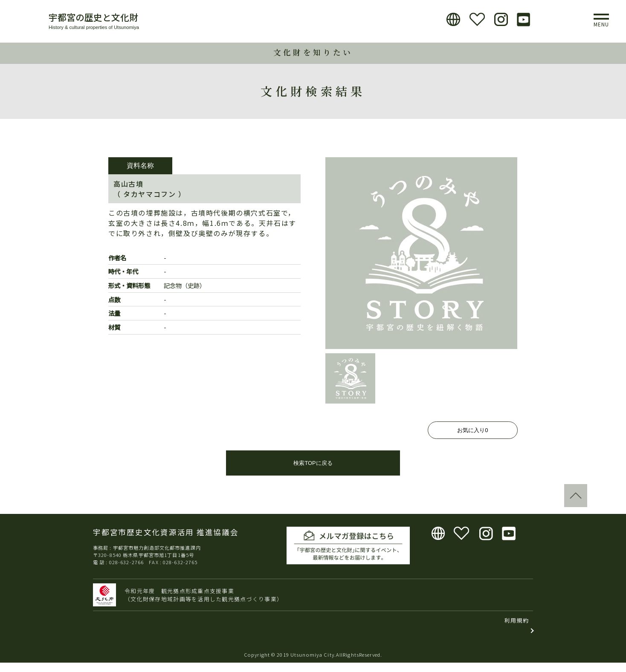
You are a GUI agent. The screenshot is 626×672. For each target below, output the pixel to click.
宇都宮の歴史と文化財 (93, 17)
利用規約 (517, 630)
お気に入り (472, 430)
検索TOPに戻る (313, 472)
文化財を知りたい (313, 52)
